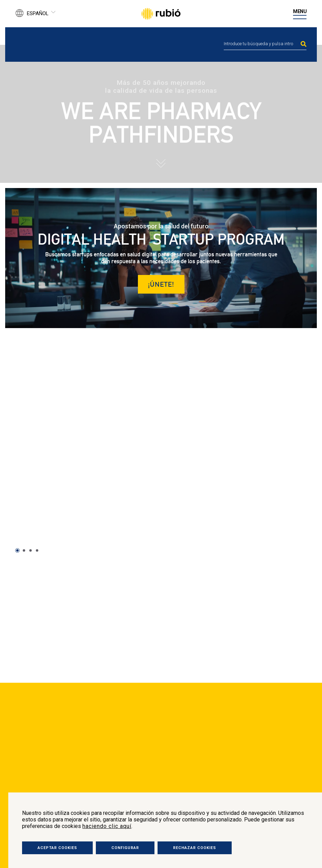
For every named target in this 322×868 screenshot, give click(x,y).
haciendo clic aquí (107, 826)
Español (38, 13)
